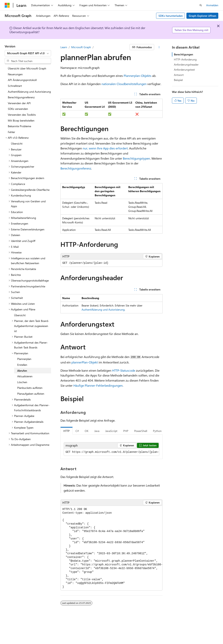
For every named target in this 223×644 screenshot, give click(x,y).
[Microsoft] (7, 5)
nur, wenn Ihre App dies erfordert (105, 148)
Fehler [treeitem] (11, 132)
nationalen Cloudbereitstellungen (124, 84)
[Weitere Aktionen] (159, 47)
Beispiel (178, 80)
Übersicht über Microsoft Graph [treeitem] (27, 68)
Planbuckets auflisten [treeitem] (30, 388)
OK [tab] (87, 431)
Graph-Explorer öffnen (202, 16)
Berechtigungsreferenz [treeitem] (21, 97)
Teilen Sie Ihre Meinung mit (191, 30)
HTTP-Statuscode (124, 370)
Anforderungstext (184, 70)
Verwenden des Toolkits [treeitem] (22, 115)
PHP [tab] (126, 431)
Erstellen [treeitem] (22, 365)
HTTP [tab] (67, 431)
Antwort (179, 75)
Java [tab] (97, 431)
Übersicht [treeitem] (17, 143)
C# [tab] (77, 431)
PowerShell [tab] (141, 431)
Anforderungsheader (186, 64)
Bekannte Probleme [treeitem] (19, 126)
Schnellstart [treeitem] (15, 86)
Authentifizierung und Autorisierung (103, 310)
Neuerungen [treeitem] (15, 74)
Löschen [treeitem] (22, 382)
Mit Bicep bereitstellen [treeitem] (21, 120)
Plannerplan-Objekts (138, 76)
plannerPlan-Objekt (85, 362)
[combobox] (28, 53)
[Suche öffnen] (201, 5)
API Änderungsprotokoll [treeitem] (22, 80)
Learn (64, 47)
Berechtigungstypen (136, 158)
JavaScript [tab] (111, 431)
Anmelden (212, 5)
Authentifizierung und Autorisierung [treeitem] (29, 92)
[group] (111, 452)
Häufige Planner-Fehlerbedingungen (98, 385)
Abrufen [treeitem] (22, 371)
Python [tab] (157, 431)
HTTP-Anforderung (185, 59)
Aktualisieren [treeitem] (25, 376)
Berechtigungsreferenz (76, 168)
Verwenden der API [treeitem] (19, 103)
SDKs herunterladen (171, 16)
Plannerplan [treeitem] (24, 359)
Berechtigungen (183, 54)
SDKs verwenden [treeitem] (18, 109)
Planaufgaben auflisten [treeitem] (31, 394)
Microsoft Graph (81, 47)
